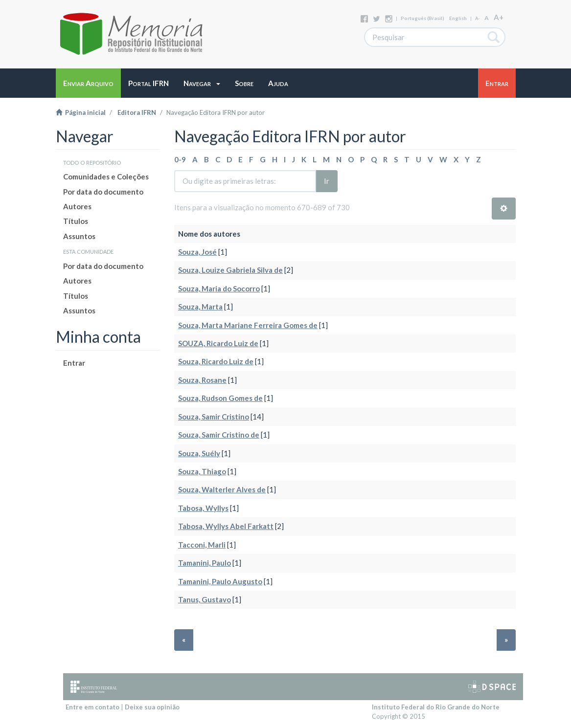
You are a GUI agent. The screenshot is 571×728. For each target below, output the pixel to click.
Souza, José (197, 252)
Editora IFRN (137, 112)
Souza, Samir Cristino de (219, 435)
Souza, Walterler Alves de (222, 489)
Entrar (74, 363)
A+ (499, 17)
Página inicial (81, 112)
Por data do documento (103, 192)
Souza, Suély (199, 453)
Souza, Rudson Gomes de (220, 398)
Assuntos (79, 236)
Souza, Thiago (202, 471)
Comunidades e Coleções (106, 176)
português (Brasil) (423, 18)
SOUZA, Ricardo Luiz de (218, 343)
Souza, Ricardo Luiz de (216, 361)
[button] (202, 83)
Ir (327, 181)
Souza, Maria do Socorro (219, 288)
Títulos (76, 221)
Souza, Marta (200, 307)
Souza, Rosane (202, 380)
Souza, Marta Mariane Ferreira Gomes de (248, 325)
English (458, 18)
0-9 (180, 159)
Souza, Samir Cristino (214, 417)
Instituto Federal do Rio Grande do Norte (436, 707)
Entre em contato (92, 707)
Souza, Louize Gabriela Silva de (230, 270)
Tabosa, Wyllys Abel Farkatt (226, 526)
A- (477, 18)
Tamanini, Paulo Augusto (220, 581)
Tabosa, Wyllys (203, 508)
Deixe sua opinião (152, 707)
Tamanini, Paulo (205, 563)
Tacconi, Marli (202, 545)
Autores (77, 206)
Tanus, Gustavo (205, 599)
